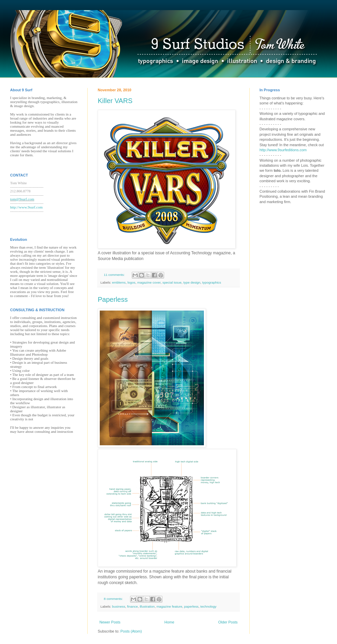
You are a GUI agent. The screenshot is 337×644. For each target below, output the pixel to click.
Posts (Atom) (131, 631)
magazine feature (169, 606)
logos (131, 282)
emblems (119, 282)
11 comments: (115, 275)
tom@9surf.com (22, 199)
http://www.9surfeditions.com (283, 150)
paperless (191, 606)
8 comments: (114, 599)
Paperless (113, 299)
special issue (172, 282)
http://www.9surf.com (26, 207)
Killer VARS (115, 101)
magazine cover (149, 282)
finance (132, 606)
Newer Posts (110, 622)
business (119, 606)
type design (192, 282)
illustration (147, 606)
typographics (212, 282)
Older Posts (228, 622)
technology (209, 606)
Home (169, 622)
